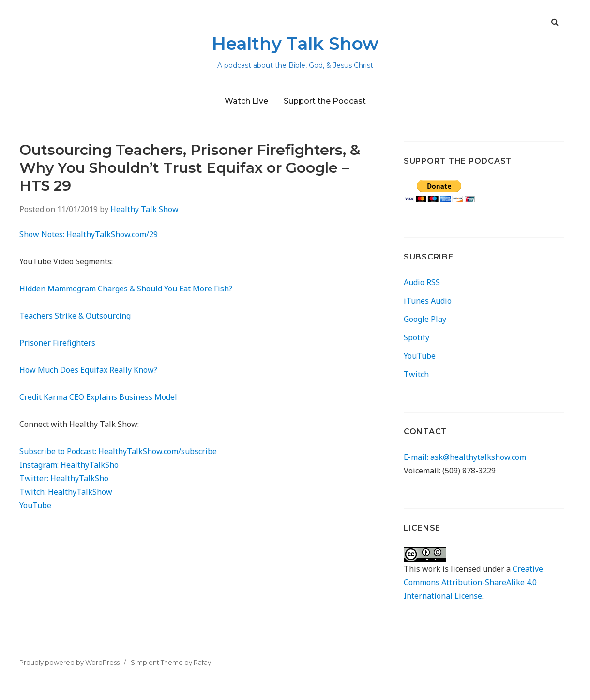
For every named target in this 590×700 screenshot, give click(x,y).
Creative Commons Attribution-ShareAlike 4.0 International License (473, 582)
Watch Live (246, 101)
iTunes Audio (428, 301)
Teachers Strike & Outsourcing (75, 316)
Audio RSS (422, 282)
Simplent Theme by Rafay (171, 662)
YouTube (35, 505)
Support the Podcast (325, 101)
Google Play (425, 319)
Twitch (416, 374)
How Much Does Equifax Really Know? (88, 370)
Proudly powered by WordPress (69, 662)
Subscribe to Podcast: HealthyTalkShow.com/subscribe (118, 451)
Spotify (416, 337)
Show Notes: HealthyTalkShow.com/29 (89, 234)
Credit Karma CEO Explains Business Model (98, 397)
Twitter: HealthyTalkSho (64, 478)
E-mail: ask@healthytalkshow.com (465, 457)
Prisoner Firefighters (57, 343)
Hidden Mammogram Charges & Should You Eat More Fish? (126, 289)
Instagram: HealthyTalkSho (69, 465)
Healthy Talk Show (295, 44)
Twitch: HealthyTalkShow (66, 492)
